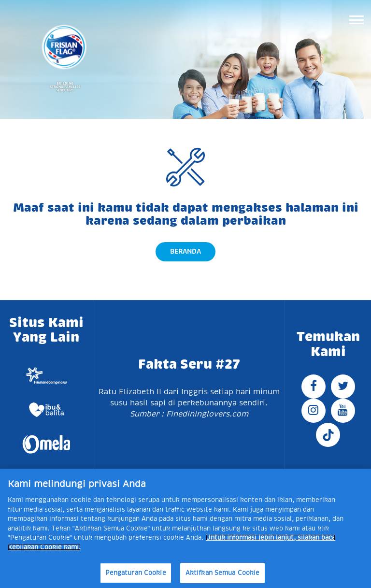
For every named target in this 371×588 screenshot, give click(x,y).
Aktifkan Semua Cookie (223, 573)
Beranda (185, 251)
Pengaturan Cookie (136, 573)
